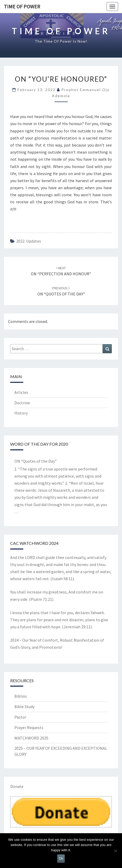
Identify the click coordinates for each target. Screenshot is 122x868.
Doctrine (22, 403)
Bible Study (24, 707)
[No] (115, 851)
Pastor (20, 717)
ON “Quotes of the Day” (36, 461)
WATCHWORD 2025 (31, 738)
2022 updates (29, 241)
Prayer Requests (29, 727)
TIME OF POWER (22, 6)
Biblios (21, 696)
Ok (61, 858)
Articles (21, 392)
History (21, 413)
